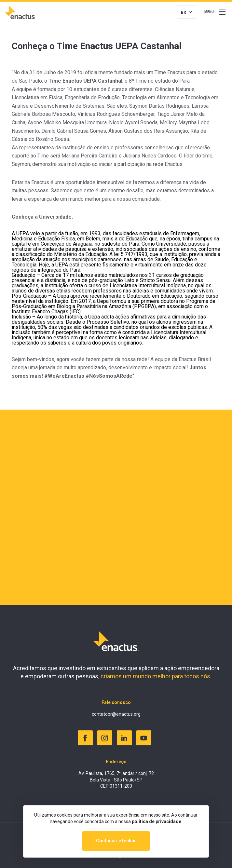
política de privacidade (157, 821)
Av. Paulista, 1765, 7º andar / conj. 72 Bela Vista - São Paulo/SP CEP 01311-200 (116, 780)
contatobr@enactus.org (116, 714)
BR (184, 12)
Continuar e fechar (116, 841)
